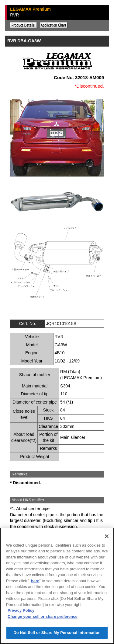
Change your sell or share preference (43, 616)
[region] (57, 586)
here (35, 581)
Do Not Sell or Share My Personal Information (57, 633)
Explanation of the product (23, 25)
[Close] (107, 536)
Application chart (54, 25)
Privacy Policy (21, 610)
